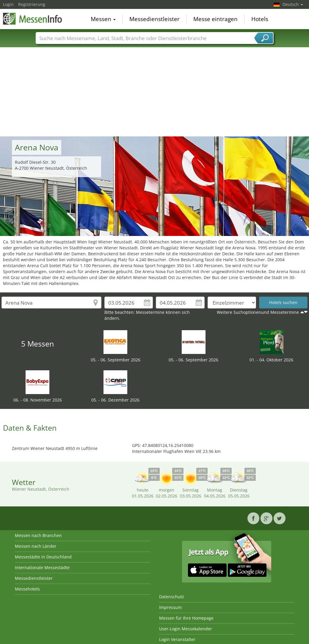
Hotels (260, 19)
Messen (103, 19)
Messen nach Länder (36, 546)
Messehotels (27, 589)
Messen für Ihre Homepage (186, 618)
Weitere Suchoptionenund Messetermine (258, 312)
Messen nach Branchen (38, 535)
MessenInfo (33, 18)
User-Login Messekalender (186, 629)
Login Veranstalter (177, 639)
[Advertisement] (155, 92)
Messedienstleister (154, 19)
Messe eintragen (215, 19)
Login (8, 4)
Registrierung (32, 4)
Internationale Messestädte (42, 567)
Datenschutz (172, 597)
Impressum (170, 607)
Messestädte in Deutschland (43, 557)
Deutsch (293, 4)
